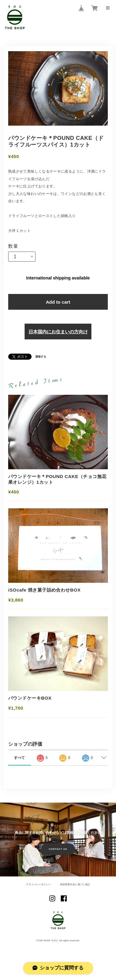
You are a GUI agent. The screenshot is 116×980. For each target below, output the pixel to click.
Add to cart (58, 302)
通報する (41, 357)
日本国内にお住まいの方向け (58, 332)
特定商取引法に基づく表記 (75, 885)
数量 (14, 246)
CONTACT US (58, 849)
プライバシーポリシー (38, 885)
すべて (19, 758)
